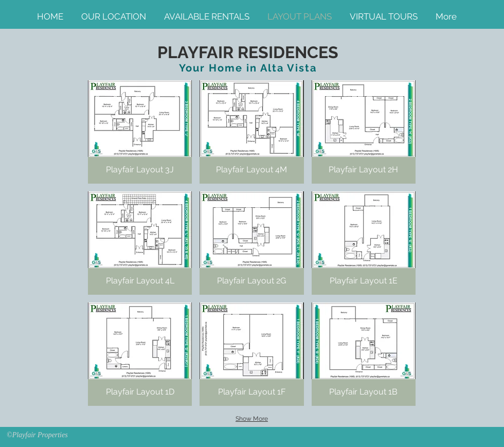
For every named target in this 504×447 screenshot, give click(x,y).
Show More (252, 419)
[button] (140, 132)
